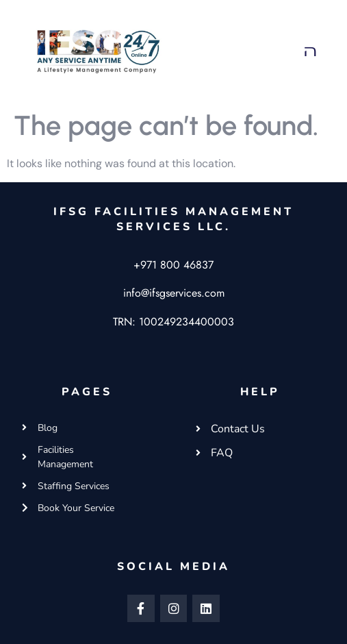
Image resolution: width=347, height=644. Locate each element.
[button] (311, 50)
